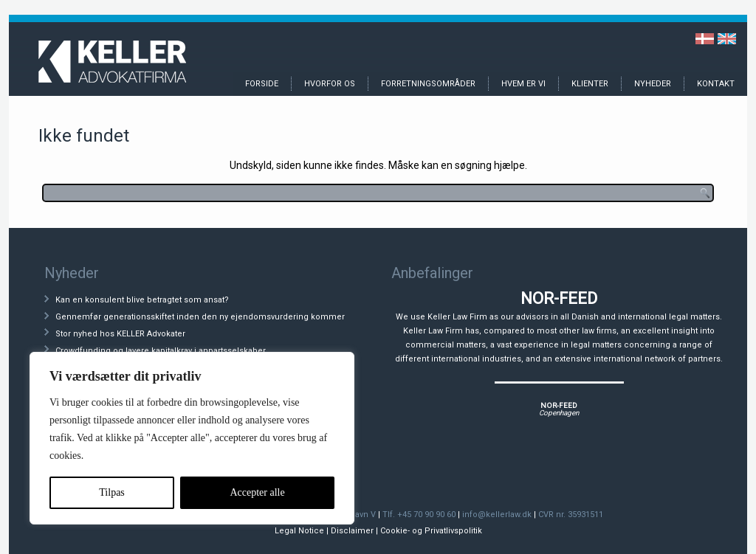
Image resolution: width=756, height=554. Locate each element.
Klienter (590, 84)
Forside (262, 84)
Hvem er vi (523, 84)
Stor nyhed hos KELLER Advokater (120, 334)
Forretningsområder (428, 84)
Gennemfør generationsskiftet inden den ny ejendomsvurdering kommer (200, 317)
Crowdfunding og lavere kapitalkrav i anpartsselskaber (161, 351)
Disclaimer (352, 531)
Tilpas (112, 492)
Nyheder (653, 84)
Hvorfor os (330, 84)
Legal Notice (299, 531)
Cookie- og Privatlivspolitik (431, 531)
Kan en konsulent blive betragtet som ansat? (142, 300)
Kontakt (716, 84)
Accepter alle (257, 492)
